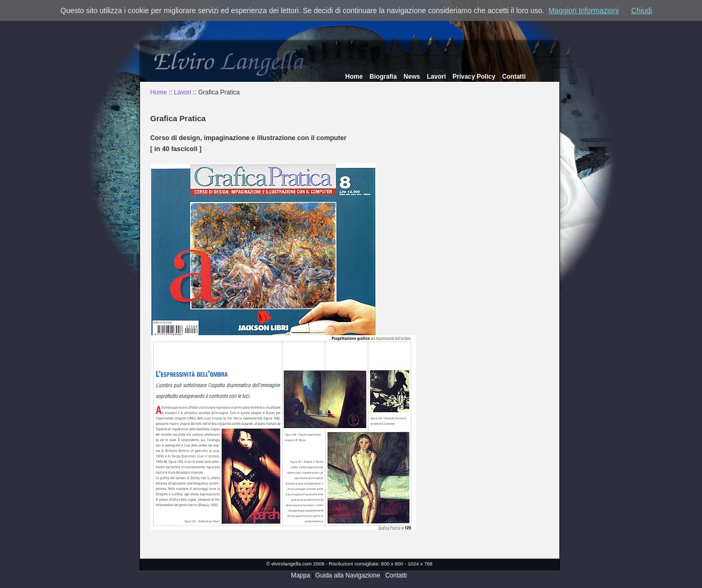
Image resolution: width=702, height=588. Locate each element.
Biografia (383, 77)
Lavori (436, 77)
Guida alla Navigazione (347, 575)
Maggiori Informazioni (584, 10)
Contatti (514, 77)
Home (354, 77)
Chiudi (642, 10)
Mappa (301, 575)
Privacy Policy (474, 77)
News (412, 77)
